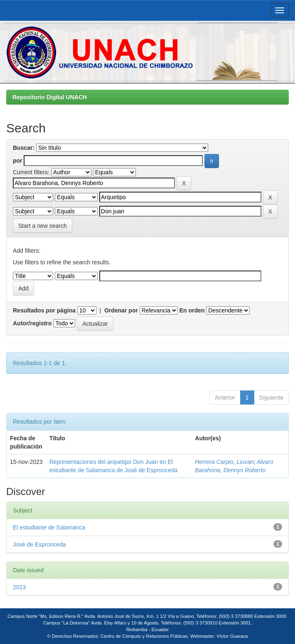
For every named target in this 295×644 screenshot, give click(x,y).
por (18, 161)
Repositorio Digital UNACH (50, 97)
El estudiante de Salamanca (49, 527)
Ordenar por (121, 310)
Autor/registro (32, 323)
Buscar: (24, 148)
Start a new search (43, 226)
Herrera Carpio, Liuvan (224, 462)
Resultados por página (44, 310)
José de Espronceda (39, 544)
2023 (19, 587)
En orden (192, 310)
